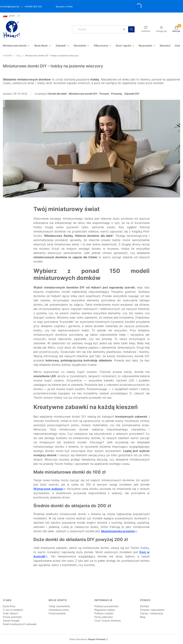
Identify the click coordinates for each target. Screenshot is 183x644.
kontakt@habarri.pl (10, 7)
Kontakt (145, 606)
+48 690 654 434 (33, 7)
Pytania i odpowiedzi (152, 610)
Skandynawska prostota (118, 531)
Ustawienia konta (59, 610)
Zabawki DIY (132, 94)
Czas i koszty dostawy (108, 620)
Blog (19, 56)
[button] (131, 29)
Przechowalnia (57, 613)
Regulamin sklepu (105, 610)
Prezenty (117, 94)
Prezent (104, 94)
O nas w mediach (13, 610)
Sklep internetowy (87, 639)
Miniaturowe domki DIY (83, 94)
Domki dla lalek (57, 94)
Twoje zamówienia (59, 606)
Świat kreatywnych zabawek (20, 624)
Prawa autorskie (12, 617)
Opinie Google (11, 620)
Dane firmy (9, 606)
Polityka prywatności (107, 606)
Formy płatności (104, 617)
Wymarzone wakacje (48, 489)
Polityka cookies (104, 613)
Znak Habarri (10, 613)
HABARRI (8, 56)
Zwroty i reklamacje (152, 613)
